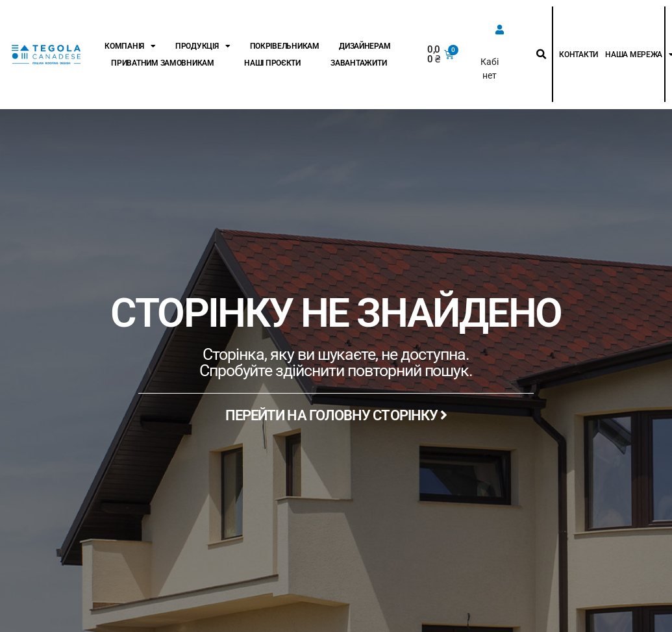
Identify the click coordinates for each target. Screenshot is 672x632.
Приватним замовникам (163, 63)
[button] (541, 55)
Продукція (203, 46)
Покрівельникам (285, 46)
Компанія (130, 46)
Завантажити (358, 63)
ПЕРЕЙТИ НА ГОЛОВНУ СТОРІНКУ (336, 415)
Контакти (579, 55)
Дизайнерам (365, 46)
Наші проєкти (272, 63)
